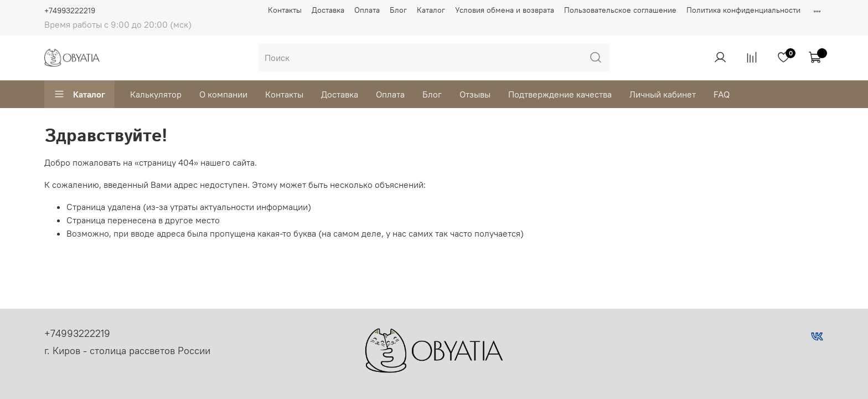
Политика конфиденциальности (743, 10)
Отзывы (475, 94)
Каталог (431, 10)
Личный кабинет (663, 94)
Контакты (285, 10)
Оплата (367, 10)
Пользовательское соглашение (620, 10)
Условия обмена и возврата (505, 10)
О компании (223, 94)
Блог (398, 10)
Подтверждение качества (560, 94)
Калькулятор (156, 94)
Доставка (328, 10)
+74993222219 (70, 11)
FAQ (722, 94)
